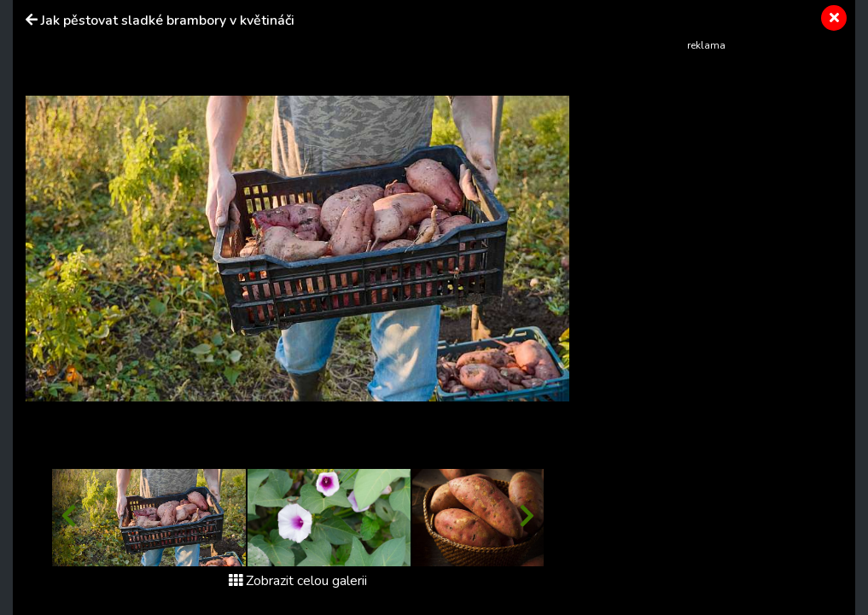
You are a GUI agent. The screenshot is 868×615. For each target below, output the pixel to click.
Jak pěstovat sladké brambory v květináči (168, 20)
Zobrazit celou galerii (298, 581)
